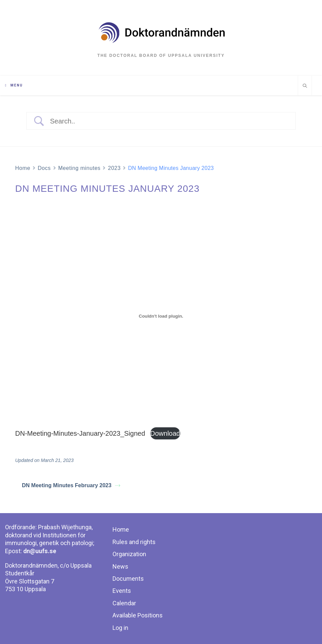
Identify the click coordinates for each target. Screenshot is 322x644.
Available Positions (138, 615)
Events (122, 591)
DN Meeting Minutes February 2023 (71, 485)
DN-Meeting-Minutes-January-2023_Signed (80, 433)
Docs (44, 168)
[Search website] (305, 86)
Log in (120, 628)
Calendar (124, 603)
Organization (129, 554)
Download (165, 433)
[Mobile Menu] (14, 85)
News (120, 566)
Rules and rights (134, 542)
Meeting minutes (79, 168)
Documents (128, 579)
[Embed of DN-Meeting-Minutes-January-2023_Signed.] (161, 316)
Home (23, 168)
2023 (114, 168)
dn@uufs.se (40, 551)
